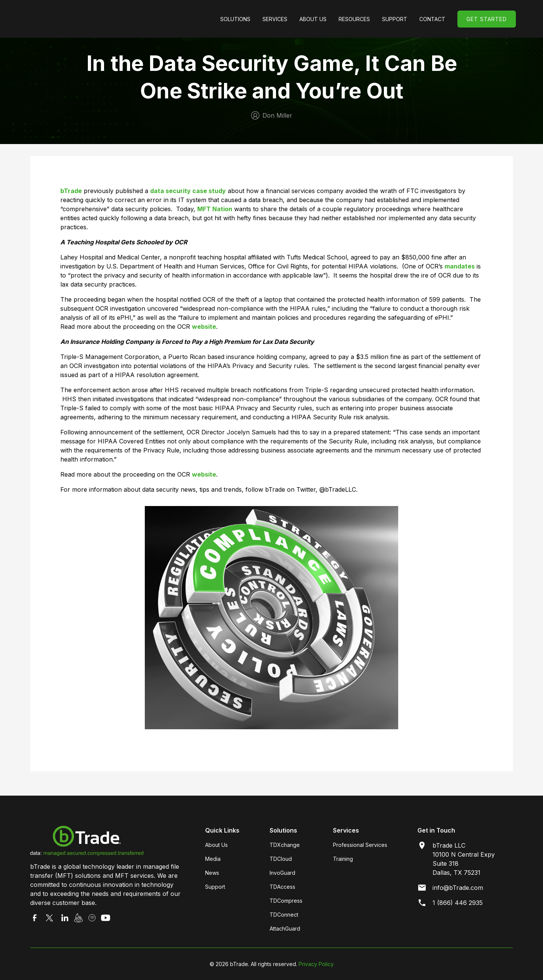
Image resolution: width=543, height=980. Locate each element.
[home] (84, 19)
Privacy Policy (316, 964)
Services (275, 19)
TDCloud (281, 859)
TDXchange (285, 845)
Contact (432, 19)
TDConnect (284, 915)
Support (215, 887)
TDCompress (286, 901)
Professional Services (360, 845)
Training (343, 859)
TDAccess (282, 887)
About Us (313, 19)
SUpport (395, 19)
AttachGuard (285, 929)
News (212, 873)
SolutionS (235, 19)
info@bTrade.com (458, 888)
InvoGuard (282, 873)
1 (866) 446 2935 (458, 903)
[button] (235, 19)
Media (213, 859)
